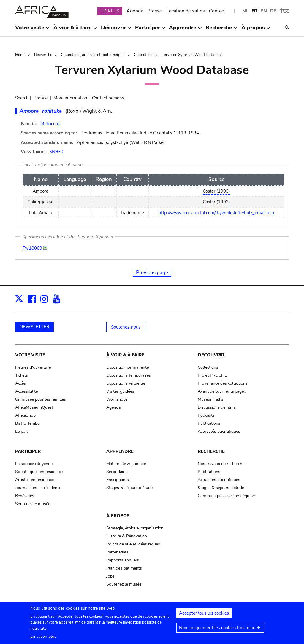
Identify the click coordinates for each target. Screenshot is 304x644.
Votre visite (30, 355)
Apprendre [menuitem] (185, 30)
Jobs (110, 576)
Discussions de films (217, 407)
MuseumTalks (210, 399)
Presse (155, 11)
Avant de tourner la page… (222, 391)
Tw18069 (33, 248)
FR (254, 11)
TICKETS (110, 11)
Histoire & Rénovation (127, 536)
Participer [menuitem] (150, 30)
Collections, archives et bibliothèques (93, 55)
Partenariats (117, 552)
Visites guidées (120, 391)
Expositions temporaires (129, 375)
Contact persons (108, 98)
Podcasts (206, 415)
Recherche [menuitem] (221, 30)
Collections (144, 55)
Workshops (117, 399)
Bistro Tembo (27, 423)
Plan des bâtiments (124, 568)
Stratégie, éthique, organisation (135, 528)
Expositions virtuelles (126, 383)
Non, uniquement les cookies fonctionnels (220, 631)
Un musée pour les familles (41, 399)
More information (70, 98)
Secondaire (116, 472)
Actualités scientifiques (219, 431)
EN (264, 11)
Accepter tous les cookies (204, 616)
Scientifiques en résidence (39, 472)
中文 (284, 11)
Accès (20, 383)
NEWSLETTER (34, 327)
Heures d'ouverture (33, 367)
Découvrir (211, 355)
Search (22, 98)
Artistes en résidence (34, 480)
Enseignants (118, 480)
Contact (217, 11)
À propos (118, 516)
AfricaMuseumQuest (34, 407)
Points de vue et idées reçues (133, 544)
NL (245, 11)
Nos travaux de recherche (221, 464)
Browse (41, 98)
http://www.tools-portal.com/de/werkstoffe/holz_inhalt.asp (216, 213)
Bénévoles (25, 496)
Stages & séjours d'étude (129, 488)
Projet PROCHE (212, 375)
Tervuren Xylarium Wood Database (192, 55)
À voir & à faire (125, 355)
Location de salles (186, 11)
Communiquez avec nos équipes (227, 496)
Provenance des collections (223, 383)
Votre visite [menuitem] (32, 30)
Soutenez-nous (126, 327)
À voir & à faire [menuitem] (75, 30)
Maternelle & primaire (126, 464)
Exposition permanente (128, 367)
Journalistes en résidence (38, 488)
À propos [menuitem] (256, 30)
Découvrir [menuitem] (116, 30)
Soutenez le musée (33, 504)
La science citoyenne (34, 464)
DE (273, 11)
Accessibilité (26, 391)
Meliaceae (50, 124)
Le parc (22, 431)
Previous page (152, 273)
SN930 (56, 152)
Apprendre (120, 451)
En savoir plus (43, 640)
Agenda (135, 11)
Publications (209, 423)
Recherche (43, 55)
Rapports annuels (123, 560)
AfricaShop (25, 415)
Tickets (22, 375)
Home (20, 55)
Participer (28, 451)
